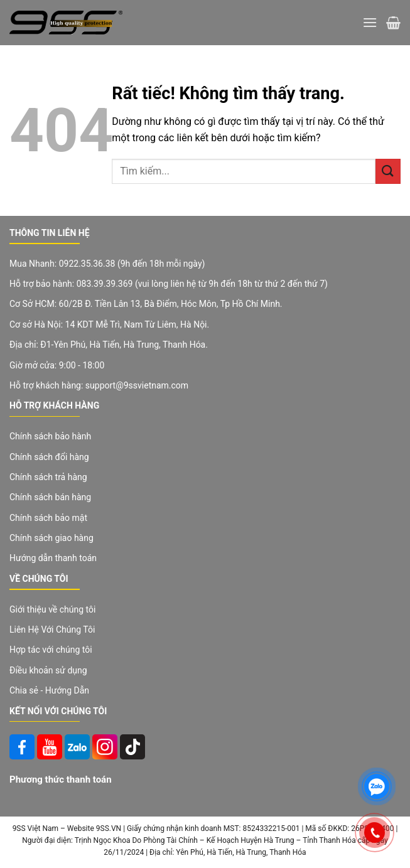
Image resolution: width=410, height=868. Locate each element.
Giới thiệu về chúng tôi (52, 609)
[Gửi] (388, 171)
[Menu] (370, 22)
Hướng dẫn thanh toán (53, 558)
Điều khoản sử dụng (48, 670)
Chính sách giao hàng (51, 538)
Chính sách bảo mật (48, 518)
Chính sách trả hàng (48, 477)
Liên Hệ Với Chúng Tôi (52, 630)
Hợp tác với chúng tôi (51, 650)
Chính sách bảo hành (50, 436)
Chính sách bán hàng (50, 497)
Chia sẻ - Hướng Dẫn (49, 690)
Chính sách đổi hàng (49, 457)
